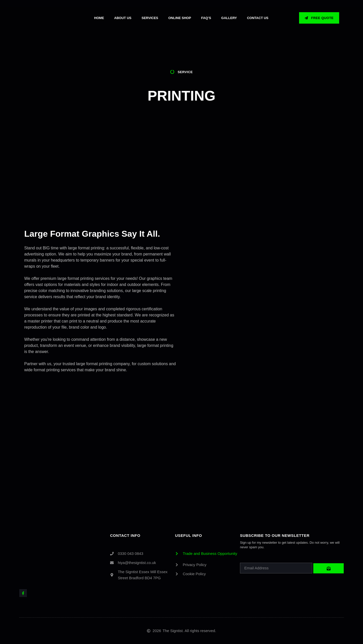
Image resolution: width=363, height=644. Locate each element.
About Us (123, 18)
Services (150, 18)
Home (99, 18)
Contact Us (258, 18)
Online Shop (180, 18)
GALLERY (229, 18)
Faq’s (206, 18)
